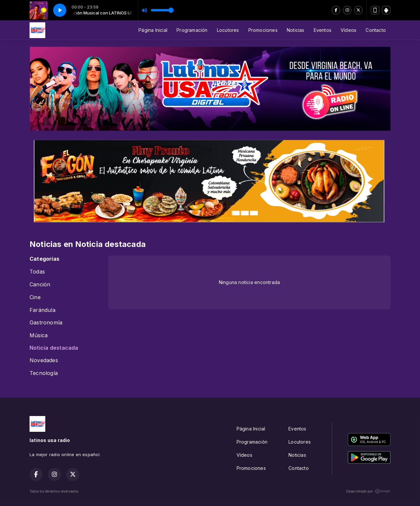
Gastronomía (46, 323)
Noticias (296, 30)
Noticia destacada (54, 348)
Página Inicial (153, 30)
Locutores (228, 30)
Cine (35, 297)
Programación (192, 30)
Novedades (44, 360)
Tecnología (44, 373)
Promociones (263, 30)
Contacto (376, 30)
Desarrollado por (368, 491)
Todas (37, 272)
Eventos (323, 30)
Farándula (42, 310)
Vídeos (348, 30)
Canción (40, 285)
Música (39, 335)
